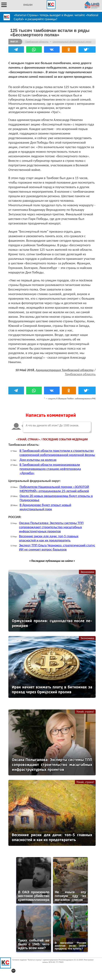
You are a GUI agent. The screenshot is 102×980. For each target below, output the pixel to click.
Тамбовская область (37, 42)
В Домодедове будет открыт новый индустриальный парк (45, 507)
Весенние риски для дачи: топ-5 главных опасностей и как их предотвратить (49, 538)
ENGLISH (28, 5)
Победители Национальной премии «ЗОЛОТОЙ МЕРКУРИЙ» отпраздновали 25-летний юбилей (54, 489)
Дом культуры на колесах (38, 460)
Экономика (87, 572)
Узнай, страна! (85, 712)
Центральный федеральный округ (72, 42)
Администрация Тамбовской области (65, 370)
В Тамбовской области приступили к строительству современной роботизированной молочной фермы (57, 453)
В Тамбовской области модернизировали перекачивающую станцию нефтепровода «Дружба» (50, 469)
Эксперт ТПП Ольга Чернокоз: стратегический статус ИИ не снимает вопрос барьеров (57, 547)
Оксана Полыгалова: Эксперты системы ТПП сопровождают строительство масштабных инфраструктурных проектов (51, 527)
